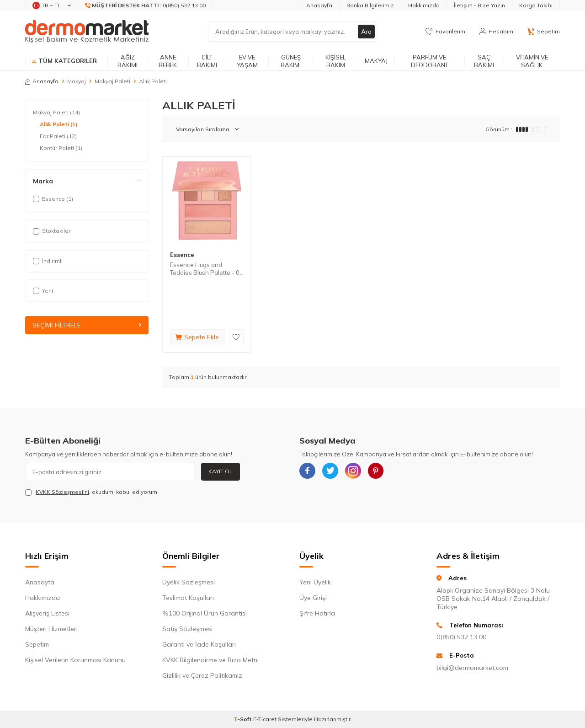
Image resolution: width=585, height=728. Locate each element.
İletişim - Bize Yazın (479, 5)
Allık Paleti (59, 124)
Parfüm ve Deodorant (430, 61)
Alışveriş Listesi (47, 613)
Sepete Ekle (197, 337)
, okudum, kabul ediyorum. (92, 492)
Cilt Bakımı (207, 61)
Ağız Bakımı (128, 61)
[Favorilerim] (445, 32)
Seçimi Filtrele (87, 325)
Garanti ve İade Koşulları (199, 644)
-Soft (243, 719)
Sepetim (37, 644)
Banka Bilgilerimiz (370, 5)
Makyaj (376, 61)
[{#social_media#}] (308, 472)
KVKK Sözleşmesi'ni (62, 492)
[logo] (87, 32)
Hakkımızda (424, 5)
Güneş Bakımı (291, 61)
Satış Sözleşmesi (187, 629)
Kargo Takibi (536, 5)
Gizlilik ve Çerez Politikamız (202, 675)
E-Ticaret (265, 719)
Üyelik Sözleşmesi (189, 582)
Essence (182, 255)
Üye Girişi (313, 598)
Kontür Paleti (61, 148)
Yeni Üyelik (315, 582)
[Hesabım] (496, 32)
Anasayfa (319, 5)
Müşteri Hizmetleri (51, 629)
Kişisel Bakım (336, 61)
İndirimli (48, 261)
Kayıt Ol (221, 471)
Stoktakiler (52, 231)
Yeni (43, 291)
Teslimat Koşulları (188, 598)
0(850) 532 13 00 (461, 637)
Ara (366, 32)
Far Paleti (58, 136)
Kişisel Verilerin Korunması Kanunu (75, 660)
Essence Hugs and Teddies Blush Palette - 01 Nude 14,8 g (207, 269)
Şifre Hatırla (317, 613)
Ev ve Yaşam (247, 61)
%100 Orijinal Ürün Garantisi (205, 613)
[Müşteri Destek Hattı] (146, 5)
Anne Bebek (168, 61)
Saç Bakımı (484, 61)
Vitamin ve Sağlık (532, 61)
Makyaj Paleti (112, 81)
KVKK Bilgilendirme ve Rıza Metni (210, 660)
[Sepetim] (543, 32)
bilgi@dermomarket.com (472, 668)
